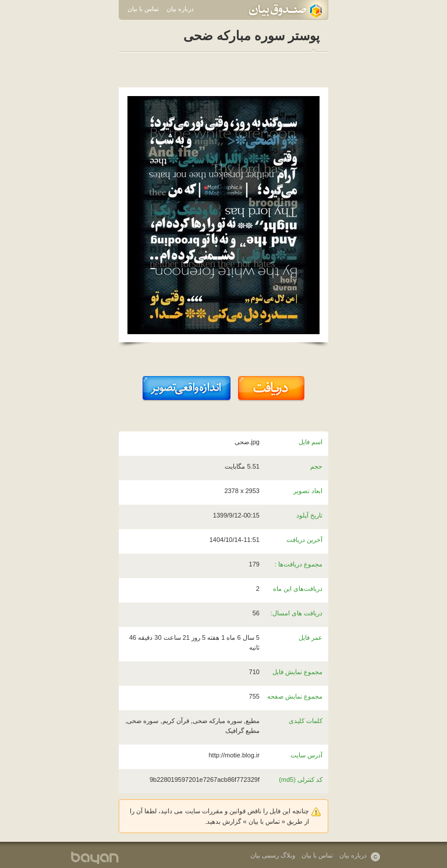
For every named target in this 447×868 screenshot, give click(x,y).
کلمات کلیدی (306, 721)
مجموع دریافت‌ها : (299, 564)
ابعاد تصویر (308, 491)
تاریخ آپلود (309, 515)
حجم (316, 466)
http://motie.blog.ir (234, 755)
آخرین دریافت (304, 540)
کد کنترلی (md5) (301, 780)
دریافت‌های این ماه (298, 589)
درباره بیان (180, 9)
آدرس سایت (306, 755)
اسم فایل (311, 442)
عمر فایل (311, 637)
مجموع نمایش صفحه (295, 696)
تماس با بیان (143, 9)
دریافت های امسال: (297, 613)
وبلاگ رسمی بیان (273, 855)
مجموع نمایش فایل (297, 672)
